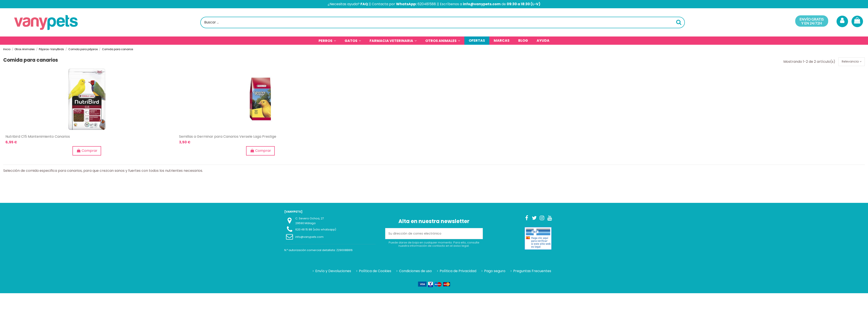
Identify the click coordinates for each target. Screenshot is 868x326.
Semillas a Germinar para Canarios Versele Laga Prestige (228, 138)
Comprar (87, 152)
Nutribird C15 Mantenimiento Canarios (38, 138)
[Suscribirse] (477, 235)
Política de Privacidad (458, 272)
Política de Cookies (375, 272)
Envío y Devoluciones (333, 272)
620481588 (427, 4)
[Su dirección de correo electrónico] (429, 235)
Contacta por (394, 4)
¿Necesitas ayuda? (348, 4)
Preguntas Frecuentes (532, 272)
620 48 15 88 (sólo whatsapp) (316, 231)
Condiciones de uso (415, 272)
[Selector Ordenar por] (850, 62)
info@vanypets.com (309, 238)
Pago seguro (495, 272)
